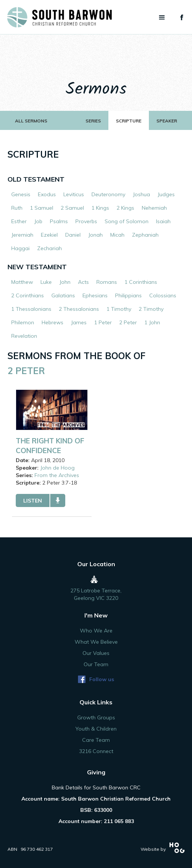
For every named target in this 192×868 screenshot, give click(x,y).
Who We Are (96, 631)
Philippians (128, 295)
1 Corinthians (141, 282)
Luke (46, 282)
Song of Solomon (127, 221)
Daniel (73, 235)
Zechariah (49, 248)
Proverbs (86, 221)
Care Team (96, 740)
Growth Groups (96, 717)
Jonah (95, 235)
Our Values (96, 653)
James (79, 322)
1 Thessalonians (31, 309)
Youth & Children (96, 729)
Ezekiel (49, 235)
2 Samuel (72, 208)
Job (38, 221)
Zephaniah (145, 235)
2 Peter (128, 322)
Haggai (20, 248)
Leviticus (74, 194)
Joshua (141, 194)
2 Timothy (151, 309)
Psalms (59, 221)
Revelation (24, 336)
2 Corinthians (28, 295)
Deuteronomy (108, 194)
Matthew (22, 282)
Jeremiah (22, 235)
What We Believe (96, 642)
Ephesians (95, 295)
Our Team (96, 664)
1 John (152, 322)
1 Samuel (42, 208)
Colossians (163, 295)
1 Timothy (119, 309)
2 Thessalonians (79, 309)
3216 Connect (96, 751)
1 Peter (103, 322)
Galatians (63, 295)
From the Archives (57, 475)
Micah (117, 235)
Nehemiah (154, 208)
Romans (107, 282)
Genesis (21, 194)
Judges (166, 194)
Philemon (23, 322)
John (65, 282)
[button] (162, 18)
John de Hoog (57, 468)
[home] (56, 17)
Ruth (17, 208)
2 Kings (125, 208)
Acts (83, 282)
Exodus (47, 194)
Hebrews (52, 322)
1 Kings (100, 208)
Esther (19, 221)
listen (33, 501)
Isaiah (163, 221)
